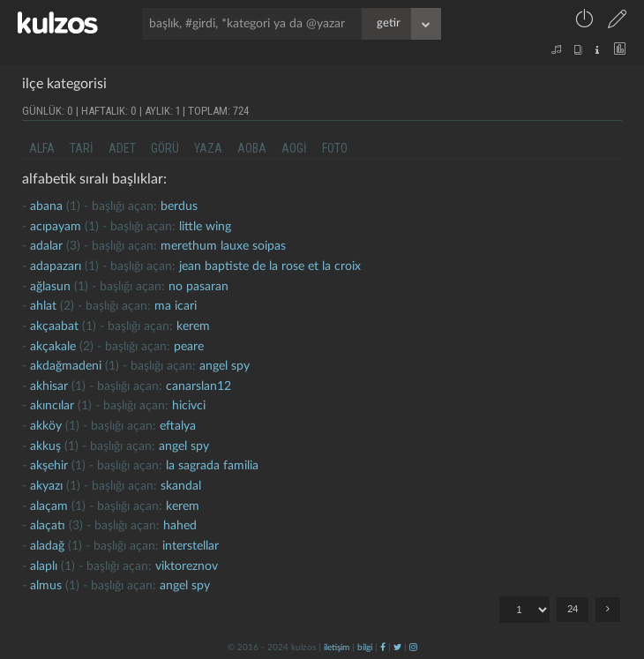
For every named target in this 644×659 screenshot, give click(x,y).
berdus (179, 206)
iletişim (337, 648)
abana (46, 206)
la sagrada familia (212, 466)
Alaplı (44, 566)
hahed (180, 526)
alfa (42, 148)
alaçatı (48, 526)
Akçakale (53, 347)
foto (335, 148)
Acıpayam (56, 227)
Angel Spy (225, 366)
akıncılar (52, 406)
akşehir (49, 466)
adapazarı (56, 266)
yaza (208, 148)
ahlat (43, 306)
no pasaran (198, 287)
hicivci (189, 406)
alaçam (49, 506)
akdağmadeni (66, 366)
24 (573, 609)
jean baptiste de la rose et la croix (270, 266)
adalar (46, 246)
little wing (205, 227)
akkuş (45, 446)
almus (46, 586)
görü (165, 148)
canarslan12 (198, 386)
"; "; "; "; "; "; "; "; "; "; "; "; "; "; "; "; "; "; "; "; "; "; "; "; (524, 610)
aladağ (47, 546)
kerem (193, 326)
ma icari (176, 306)
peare (189, 347)
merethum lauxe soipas (223, 246)
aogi (294, 148)
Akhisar (49, 386)
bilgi (365, 648)
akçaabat (54, 326)
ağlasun (50, 287)
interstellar (191, 546)
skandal (181, 486)
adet (122, 148)
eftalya (178, 426)
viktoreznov (187, 566)
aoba (252, 148)
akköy (46, 426)
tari (82, 148)
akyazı (46, 486)
